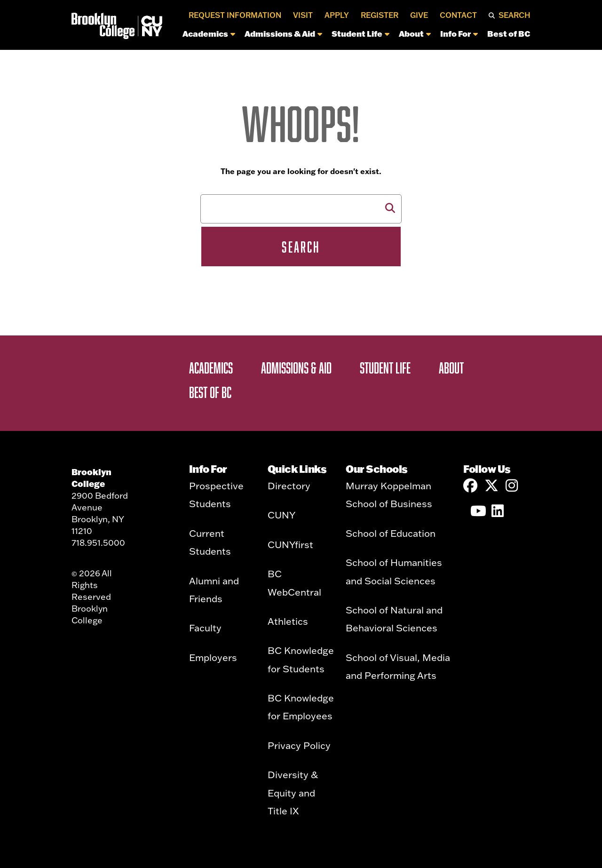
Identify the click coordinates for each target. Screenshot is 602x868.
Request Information (235, 15)
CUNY (281, 515)
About (415, 33)
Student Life (360, 33)
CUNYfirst (290, 544)
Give (419, 15)
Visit (303, 15)
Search (515, 15)
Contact (458, 15)
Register (380, 15)
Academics (209, 33)
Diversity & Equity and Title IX (293, 792)
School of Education (391, 533)
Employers (213, 657)
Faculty (205, 628)
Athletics (288, 621)
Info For (459, 33)
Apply (337, 15)
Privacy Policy (299, 745)
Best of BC (509, 33)
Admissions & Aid (283, 33)
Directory (289, 486)
